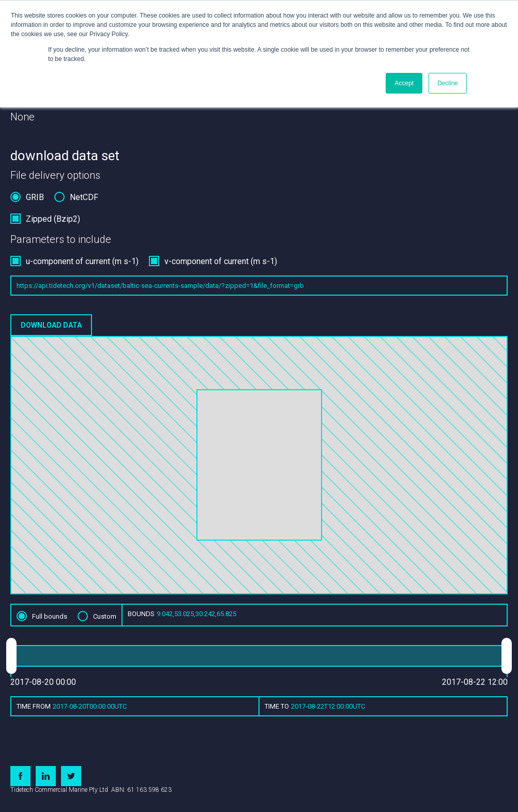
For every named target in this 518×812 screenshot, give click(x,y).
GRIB (35, 197)
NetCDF (84, 197)
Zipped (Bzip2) (53, 219)
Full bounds (50, 616)
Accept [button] (404, 83)
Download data (51, 325)
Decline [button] (448, 83)
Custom (105, 616)
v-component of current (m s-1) (221, 261)
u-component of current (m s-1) (82, 261)
